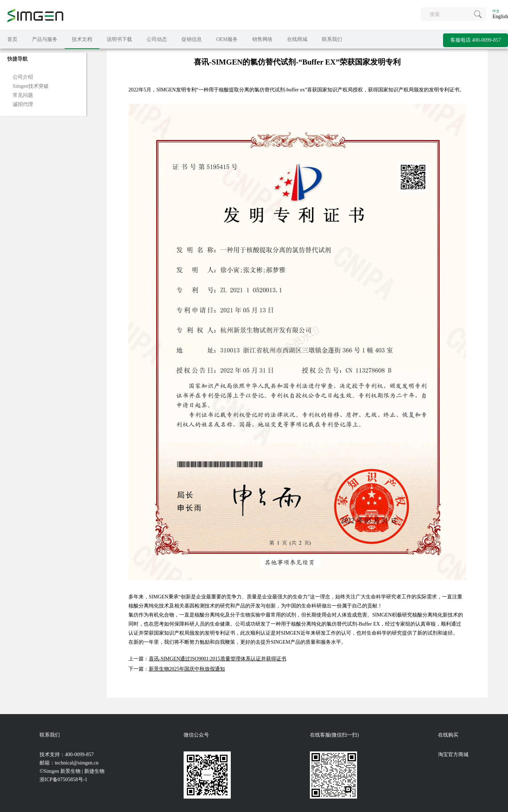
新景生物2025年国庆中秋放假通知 (187, 669)
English (500, 17)
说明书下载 (119, 39)
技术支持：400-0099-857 (67, 755)
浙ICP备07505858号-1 (63, 780)
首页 (12, 39)
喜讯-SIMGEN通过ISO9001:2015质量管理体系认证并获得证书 (218, 659)
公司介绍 (23, 77)
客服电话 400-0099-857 (476, 40)
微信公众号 (196, 735)
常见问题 (23, 95)
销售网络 (262, 39)
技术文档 (82, 39)
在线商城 (297, 39)
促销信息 (192, 39)
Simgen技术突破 (31, 86)
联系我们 (332, 39)
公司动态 (157, 39)
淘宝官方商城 (453, 755)
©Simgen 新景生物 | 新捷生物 (72, 771)
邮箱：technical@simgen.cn (69, 763)
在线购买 (448, 735)
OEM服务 (227, 39)
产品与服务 (45, 39)
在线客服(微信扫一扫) (334, 735)
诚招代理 (23, 104)
